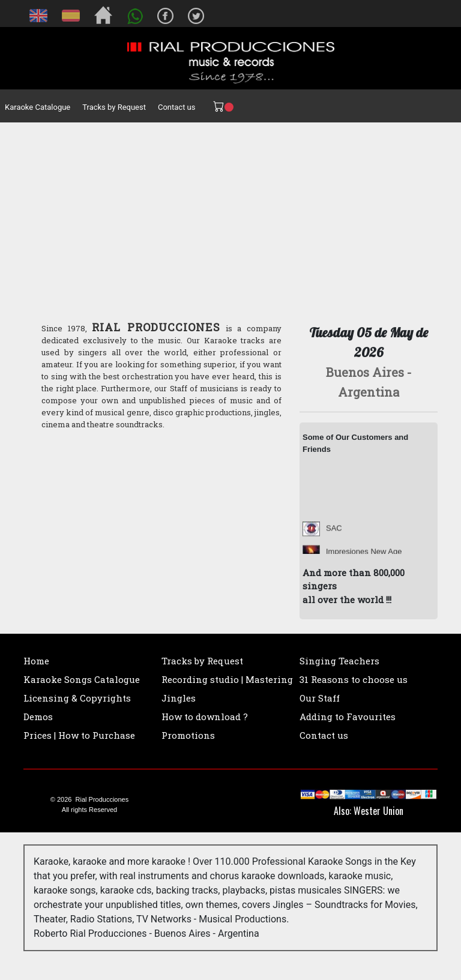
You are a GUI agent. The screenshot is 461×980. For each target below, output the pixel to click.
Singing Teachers (339, 661)
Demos (38, 717)
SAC (334, 533)
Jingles (179, 698)
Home (36, 661)
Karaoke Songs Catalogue (82, 679)
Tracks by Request (114, 107)
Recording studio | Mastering (227, 679)
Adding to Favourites (348, 717)
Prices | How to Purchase (79, 735)
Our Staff (320, 698)
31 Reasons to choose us (354, 679)
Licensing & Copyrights (77, 698)
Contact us (177, 107)
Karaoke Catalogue (38, 107)
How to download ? (205, 717)
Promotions (188, 735)
